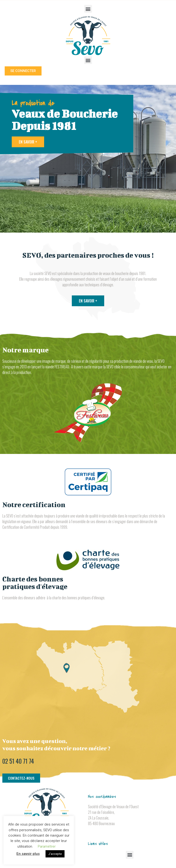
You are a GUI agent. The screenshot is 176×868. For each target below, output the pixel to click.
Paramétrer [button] (47, 846)
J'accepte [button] (55, 854)
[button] (88, 9)
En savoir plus (28, 854)
